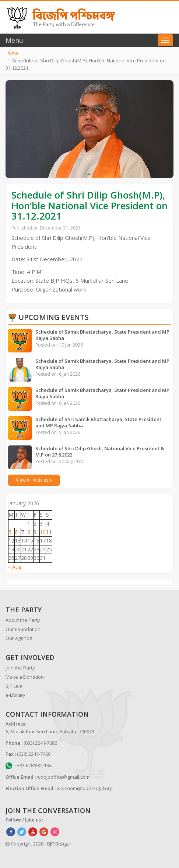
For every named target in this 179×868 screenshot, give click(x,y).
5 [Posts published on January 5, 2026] (10, 532)
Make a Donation (25, 677)
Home (12, 53)
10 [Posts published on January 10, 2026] (43, 532)
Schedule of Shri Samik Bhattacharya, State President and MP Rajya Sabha (98, 422)
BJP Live (14, 686)
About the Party (23, 620)
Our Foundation (23, 629)
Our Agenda (19, 638)
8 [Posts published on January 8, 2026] (29, 532)
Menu (14, 40)
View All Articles (34, 480)
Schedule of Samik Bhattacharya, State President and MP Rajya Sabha (102, 335)
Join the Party (20, 668)
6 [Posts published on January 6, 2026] (16, 532)
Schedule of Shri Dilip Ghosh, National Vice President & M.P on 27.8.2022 (100, 452)
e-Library (15, 695)
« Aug (15, 567)
